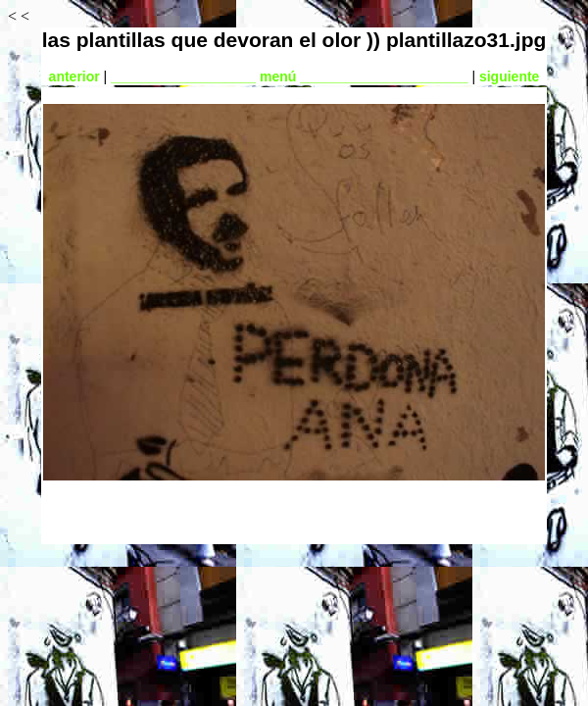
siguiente (509, 76)
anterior (74, 76)
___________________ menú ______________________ (289, 76)
